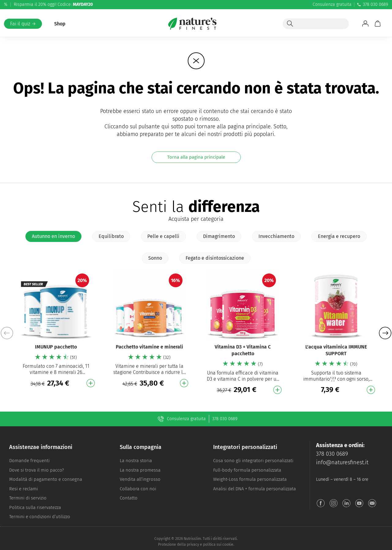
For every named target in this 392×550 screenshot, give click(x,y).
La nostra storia (136, 461)
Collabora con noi (138, 489)
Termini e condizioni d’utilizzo (40, 517)
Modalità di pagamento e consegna (46, 479)
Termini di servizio (28, 498)
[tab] (53, 236)
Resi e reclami (24, 489)
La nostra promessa (140, 470)
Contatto (129, 498)
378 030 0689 (372, 4)
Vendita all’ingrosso (140, 479)
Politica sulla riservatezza (35, 507)
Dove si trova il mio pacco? (37, 470)
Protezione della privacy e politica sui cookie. (196, 544)
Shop (60, 24)
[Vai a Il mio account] (365, 24)
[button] (385, 333)
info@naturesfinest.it (342, 462)
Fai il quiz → (23, 24)
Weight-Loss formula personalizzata (250, 479)
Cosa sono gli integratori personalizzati (253, 461)
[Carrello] (378, 24)
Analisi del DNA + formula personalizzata (254, 489)
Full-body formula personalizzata (247, 470)
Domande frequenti (29, 461)
